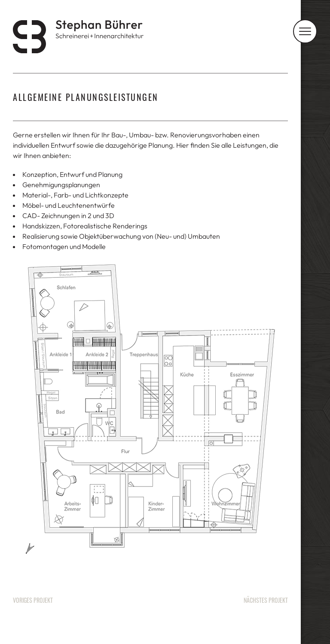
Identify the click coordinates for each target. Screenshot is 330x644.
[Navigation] (305, 31)
